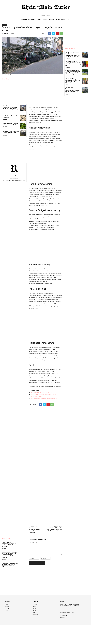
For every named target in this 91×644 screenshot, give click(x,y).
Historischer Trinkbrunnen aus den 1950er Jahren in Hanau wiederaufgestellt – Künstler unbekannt (73, 90)
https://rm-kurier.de (14, 178)
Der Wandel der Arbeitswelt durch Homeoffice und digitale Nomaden (36, 530)
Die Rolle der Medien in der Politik (10, 117)
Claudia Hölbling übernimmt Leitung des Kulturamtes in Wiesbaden (73, 81)
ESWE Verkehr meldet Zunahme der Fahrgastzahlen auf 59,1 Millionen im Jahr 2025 (73, 55)
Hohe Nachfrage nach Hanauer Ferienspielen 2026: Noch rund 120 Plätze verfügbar (73, 72)
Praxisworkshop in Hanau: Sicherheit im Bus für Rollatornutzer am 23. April (73, 63)
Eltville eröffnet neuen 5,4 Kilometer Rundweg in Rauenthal (11, 133)
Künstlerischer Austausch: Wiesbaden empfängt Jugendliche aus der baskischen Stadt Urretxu (10, 109)
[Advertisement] (14, 92)
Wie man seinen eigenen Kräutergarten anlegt (10, 124)
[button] (69, 20)
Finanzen (4, 25)
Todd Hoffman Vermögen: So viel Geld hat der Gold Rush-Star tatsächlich (9, 544)
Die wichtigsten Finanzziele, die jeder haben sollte (45, 399)
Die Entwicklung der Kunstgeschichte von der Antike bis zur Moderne (55, 529)
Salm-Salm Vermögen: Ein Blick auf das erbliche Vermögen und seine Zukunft (10, 565)
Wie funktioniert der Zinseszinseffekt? (42, 392)
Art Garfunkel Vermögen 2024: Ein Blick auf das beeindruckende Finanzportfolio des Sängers (9, 555)
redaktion (6, 34)
